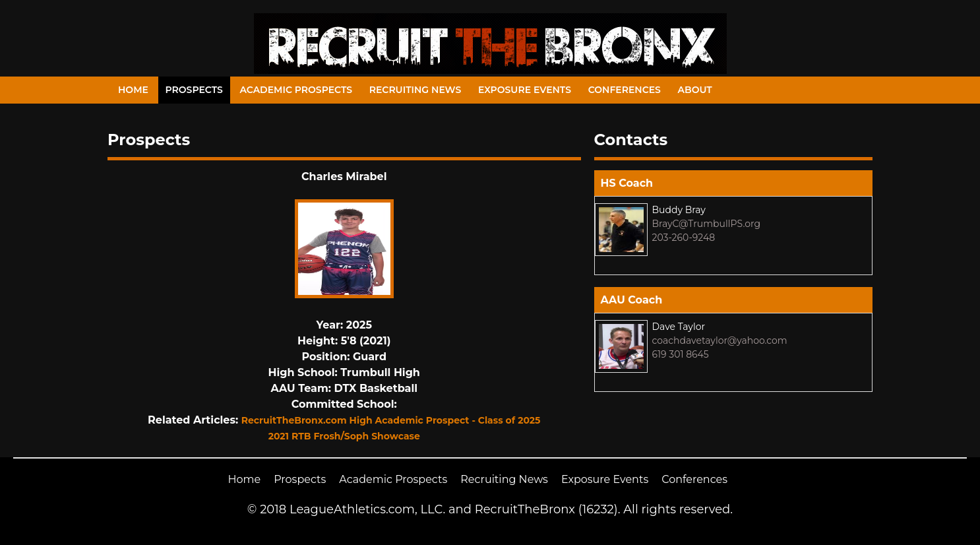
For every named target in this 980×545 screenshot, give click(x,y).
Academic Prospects (296, 90)
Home (133, 90)
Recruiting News (415, 90)
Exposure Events (525, 90)
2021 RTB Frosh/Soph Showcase (344, 436)
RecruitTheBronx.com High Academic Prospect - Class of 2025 (391, 420)
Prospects (194, 90)
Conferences (625, 90)
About (695, 90)
